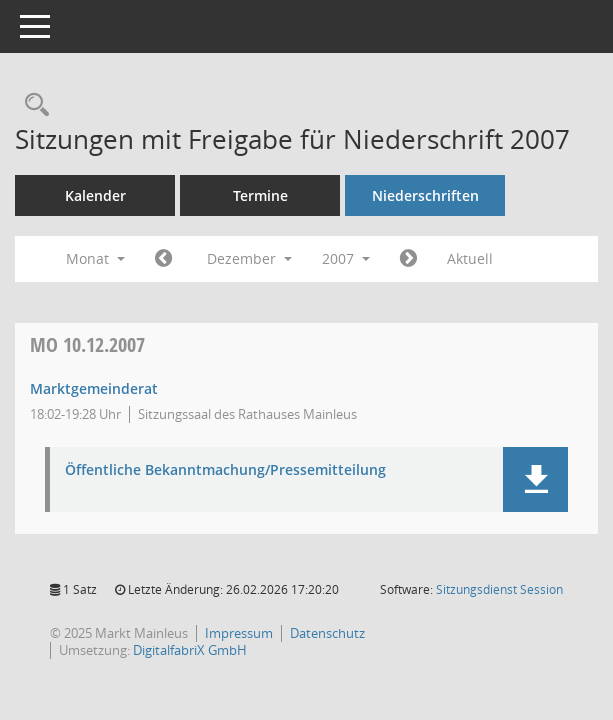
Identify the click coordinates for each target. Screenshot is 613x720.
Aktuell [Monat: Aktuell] (470, 258)
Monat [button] (95, 258)
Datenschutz (327, 633)
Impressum (239, 633)
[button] (535, 479)
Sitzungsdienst (499, 589)
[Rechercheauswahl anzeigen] (32, 105)
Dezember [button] (249, 258)
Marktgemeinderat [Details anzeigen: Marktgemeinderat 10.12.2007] (94, 388)
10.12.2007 (87, 344)
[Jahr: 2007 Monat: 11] (163, 259)
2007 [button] (346, 258)
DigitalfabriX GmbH (190, 650)
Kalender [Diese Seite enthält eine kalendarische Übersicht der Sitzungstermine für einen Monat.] (95, 195)
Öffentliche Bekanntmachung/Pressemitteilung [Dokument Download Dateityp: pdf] (225, 470)
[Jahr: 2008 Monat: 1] (408, 259)
